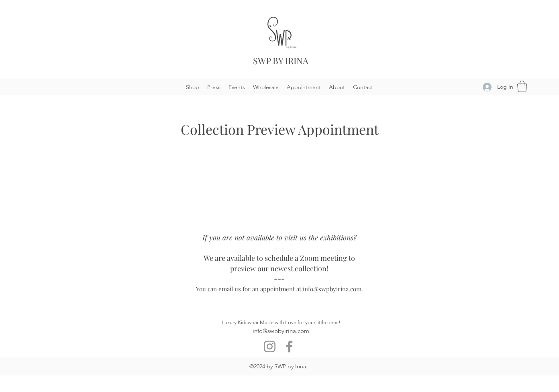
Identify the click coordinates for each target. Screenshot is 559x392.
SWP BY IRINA (281, 61)
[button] (522, 86)
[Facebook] (289, 346)
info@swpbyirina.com (332, 289)
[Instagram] (270, 346)
